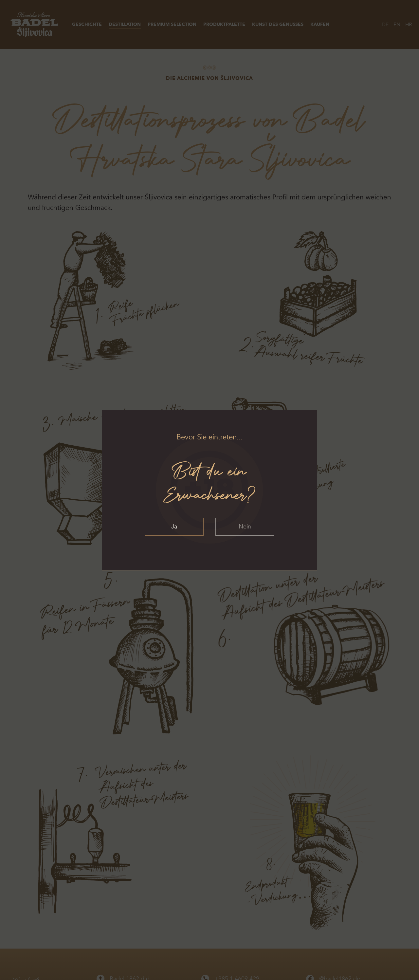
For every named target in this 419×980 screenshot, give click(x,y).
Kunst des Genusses (278, 24)
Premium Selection (172, 24)
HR (409, 25)
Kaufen (320, 24)
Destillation (125, 24)
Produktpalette (224, 24)
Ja (174, 527)
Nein (245, 527)
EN (397, 25)
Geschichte (87, 24)
